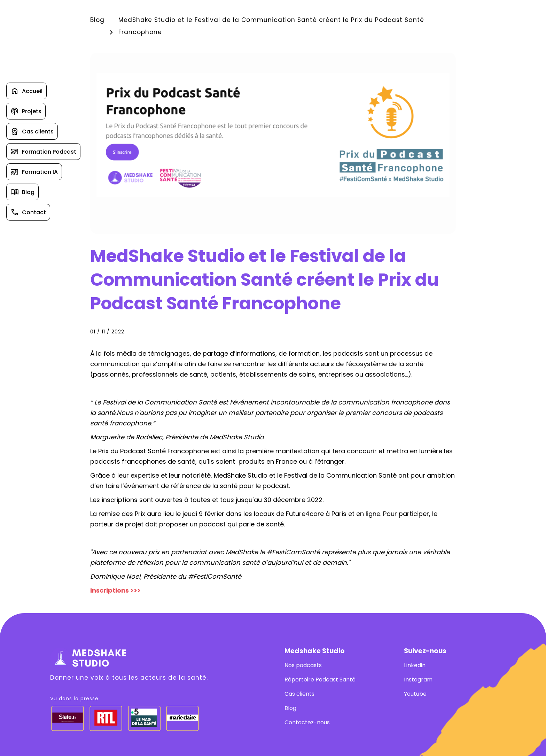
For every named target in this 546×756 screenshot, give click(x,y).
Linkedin (415, 665)
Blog (97, 20)
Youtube (415, 694)
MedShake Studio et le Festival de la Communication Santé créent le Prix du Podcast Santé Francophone (271, 26)
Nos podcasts (303, 665)
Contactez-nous (307, 722)
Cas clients (299, 694)
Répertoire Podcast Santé (320, 680)
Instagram (418, 680)
